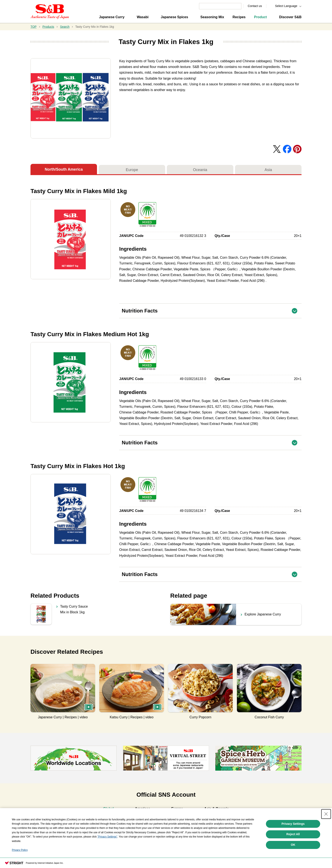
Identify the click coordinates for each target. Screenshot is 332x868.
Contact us (255, 6)
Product (260, 17)
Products (48, 27)
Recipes (239, 17)
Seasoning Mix (212, 17)
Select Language (286, 6)
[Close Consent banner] (326, 831)
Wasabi (143, 17)
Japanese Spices (174, 17)
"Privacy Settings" (107, 854)
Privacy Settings (293, 841)
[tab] (108, 809)
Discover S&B (290, 17)
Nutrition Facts (212, 309)
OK (293, 862)
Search (65, 27)
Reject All (293, 851)
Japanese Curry (112, 17)
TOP (34, 27)
